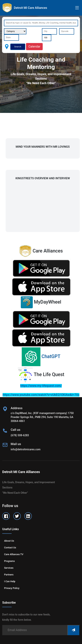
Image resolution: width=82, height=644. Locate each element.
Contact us (10, 548)
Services (9, 568)
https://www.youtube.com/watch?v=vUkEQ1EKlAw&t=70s (41, 395)
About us (9, 541)
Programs (9, 561)
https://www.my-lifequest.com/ (41, 386)
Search (18, 47)
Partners (9, 575)
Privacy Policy (12, 588)
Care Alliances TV (14, 554)
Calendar (34, 46)
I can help (10, 581)
